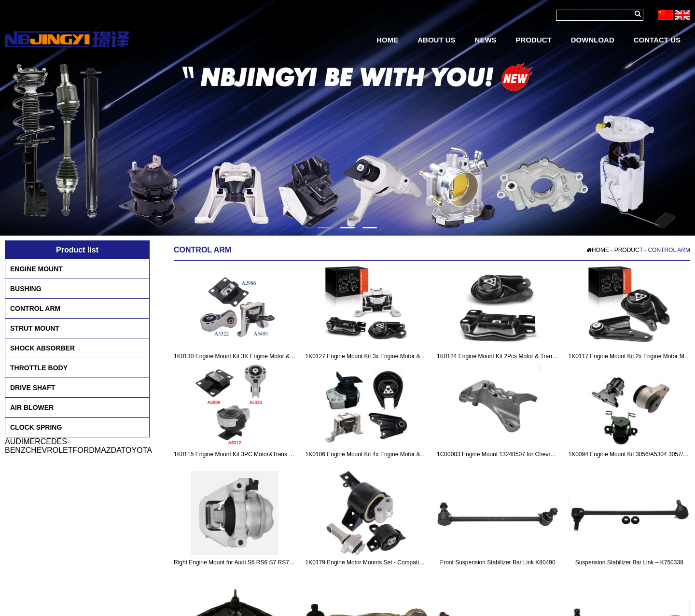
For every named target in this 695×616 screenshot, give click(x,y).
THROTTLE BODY (39, 368)
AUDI (14, 441)
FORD (83, 450)
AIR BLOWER (32, 407)
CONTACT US (657, 40)
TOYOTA (137, 450)
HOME (387, 40)
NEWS (486, 40)
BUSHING (26, 289)
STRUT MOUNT (35, 328)
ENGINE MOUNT (36, 269)
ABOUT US (436, 40)
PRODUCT (534, 40)
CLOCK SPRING (36, 427)
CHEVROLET (49, 450)
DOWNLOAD (593, 40)
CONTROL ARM (35, 308)
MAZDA (108, 450)
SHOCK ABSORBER (42, 348)
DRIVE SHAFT (33, 388)
